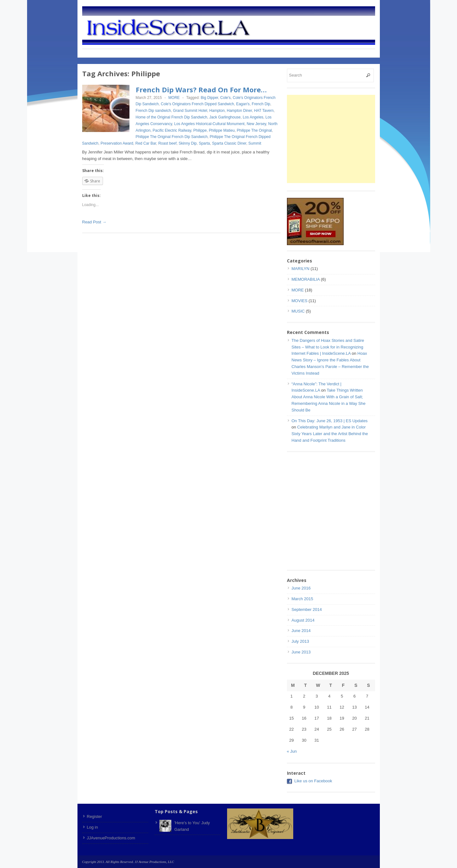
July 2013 (300, 641)
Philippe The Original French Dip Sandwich (172, 137)
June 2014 (301, 631)
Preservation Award (117, 143)
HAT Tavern (264, 111)
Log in (92, 827)
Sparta (204, 143)
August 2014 (303, 620)
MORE (174, 98)
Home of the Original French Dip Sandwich (171, 117)
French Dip (261, 104)
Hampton (217, 111)
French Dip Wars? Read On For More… (201, 89)
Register (94, 816)
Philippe (200, 130)
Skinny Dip (188, 143)
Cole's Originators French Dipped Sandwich (197, 104)
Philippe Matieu (222, 130)
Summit (255, 143)
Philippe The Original (254, 130)
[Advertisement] (340, 139)
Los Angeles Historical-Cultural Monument (209, 124)
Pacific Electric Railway (172, 130)
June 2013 (301, 652)
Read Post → (94, 222)
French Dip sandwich (153, 111)
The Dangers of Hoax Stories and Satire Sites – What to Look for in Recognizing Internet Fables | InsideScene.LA (328, 347)
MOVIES (300, 301)
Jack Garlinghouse (225, 117)
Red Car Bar (146, 143)
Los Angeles (253, 117)
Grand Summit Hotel (190, 111)
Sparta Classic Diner (229, 143)
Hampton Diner (239, 111)
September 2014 (307, 609)
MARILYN (301, 269)
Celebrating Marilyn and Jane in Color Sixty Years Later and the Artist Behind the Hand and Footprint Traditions (330, 434)
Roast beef (167, 143)
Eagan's (243, 104)
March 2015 (303, 599)
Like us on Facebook (313, 781)
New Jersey (256, 124)
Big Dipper (209, 98)
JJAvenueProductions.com (111, 838)
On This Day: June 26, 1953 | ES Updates (330, 421)
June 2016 (301, 588)
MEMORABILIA (306, 279)
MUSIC (298, 311)
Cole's (225, 98)
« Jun (292, 751)
